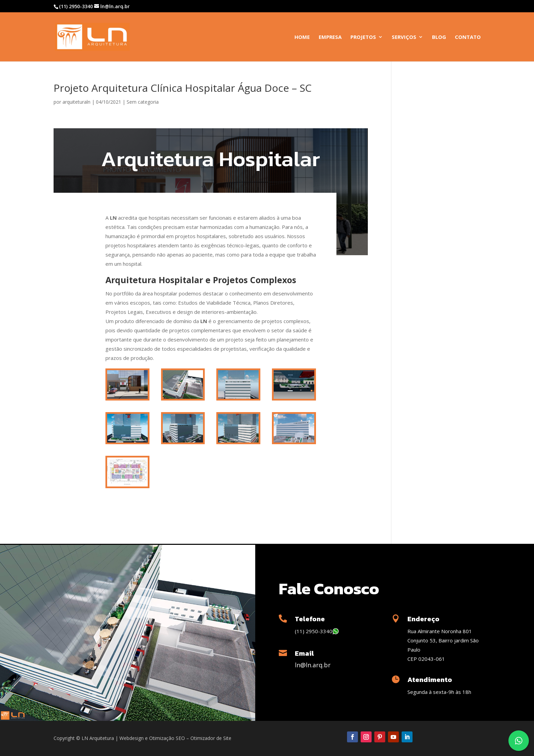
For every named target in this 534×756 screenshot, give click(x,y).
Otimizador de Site (211, 738)
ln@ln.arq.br (313, 665)
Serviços (404, 37)
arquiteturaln (76, 102)
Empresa (330, 37)
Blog (439, 37)
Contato (468, 37)
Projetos (363, 37)
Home (302, 37)
